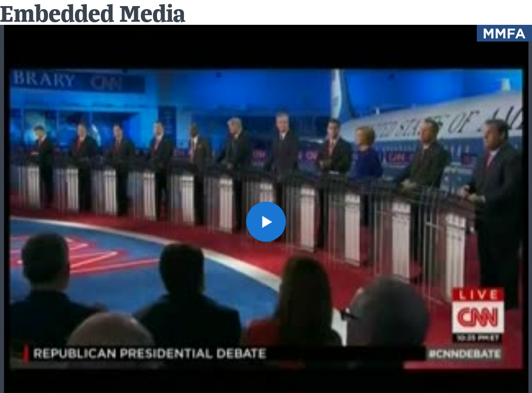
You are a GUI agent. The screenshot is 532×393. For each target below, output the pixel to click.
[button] (266, 222)
